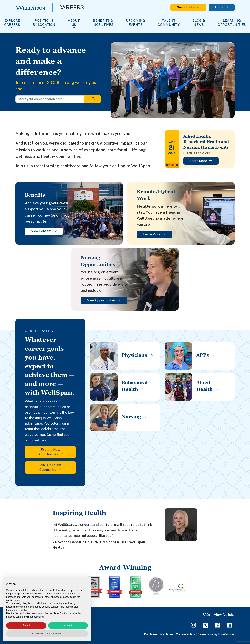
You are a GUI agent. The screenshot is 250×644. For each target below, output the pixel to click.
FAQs (206, 615)
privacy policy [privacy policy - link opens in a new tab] (17, 594)
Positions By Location (44, 22)
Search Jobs (188, 7)
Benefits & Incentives (103, 22)
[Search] (93, 99)
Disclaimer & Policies (159, 634)
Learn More (201, 161)
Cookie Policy (186, 634)
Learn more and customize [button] (47, 634)
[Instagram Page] (193, 625)
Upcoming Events (136, 22)
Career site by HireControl (216, 634)
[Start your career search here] (50, 99)
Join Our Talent (50, 467)
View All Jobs (224, 615)
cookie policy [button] (13, 600)
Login (222, 7)
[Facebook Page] (217, 625)
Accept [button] (68, 625)
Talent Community (169, 22)
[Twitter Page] (205, 625)
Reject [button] (26, 625)
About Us (74, 22)
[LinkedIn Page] (229, 625)
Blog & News (199, 22)
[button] (86, 583)
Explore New (50, 452)
